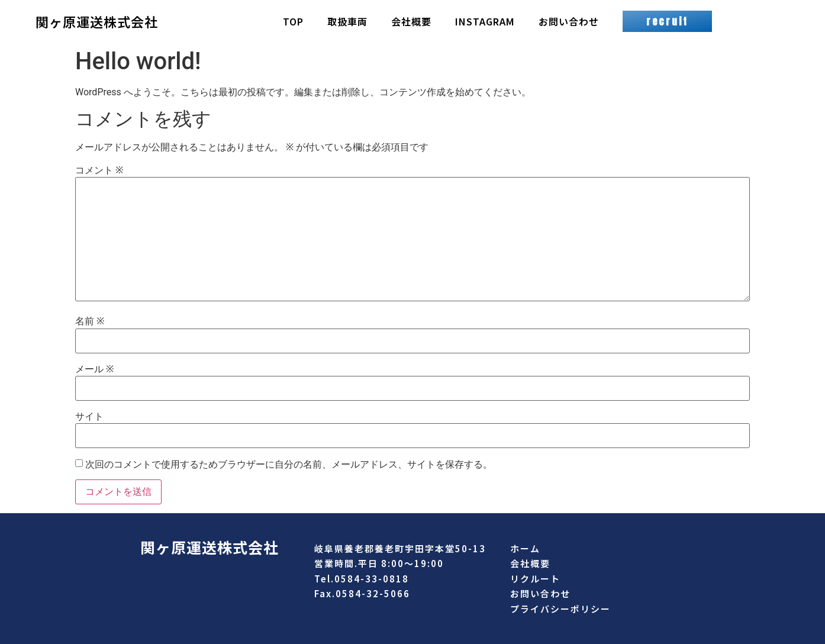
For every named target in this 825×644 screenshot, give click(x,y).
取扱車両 (347, 21)
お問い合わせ (569, 21)
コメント (99, 170)
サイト (89, 417)
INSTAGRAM (485, 21)
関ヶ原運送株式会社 (97, 21)
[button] (667, 21)
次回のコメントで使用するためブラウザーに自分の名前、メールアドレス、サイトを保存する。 (289, 465)
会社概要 (411, 21)
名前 (90, 321)
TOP (293, 21)
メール (94, 369)
